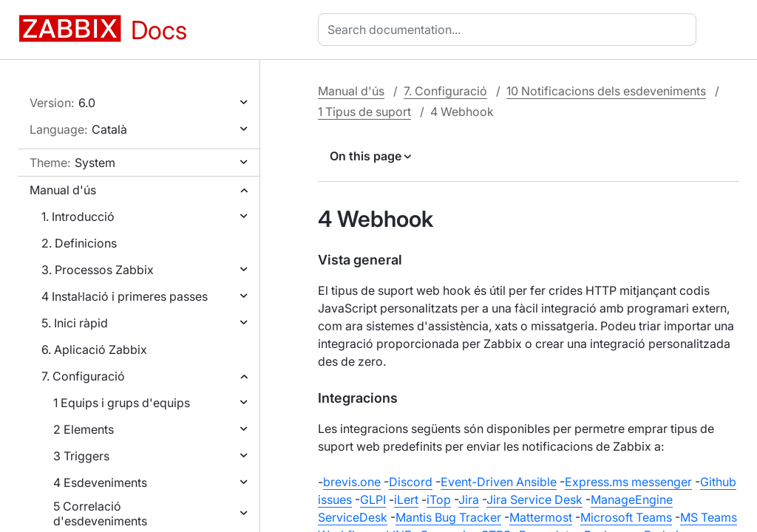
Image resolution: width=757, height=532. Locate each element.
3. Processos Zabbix (98, 270)
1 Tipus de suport (364, 112)
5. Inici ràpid (75, 323)
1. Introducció (78, 216)
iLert (406, 499)
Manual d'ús (63, 190)
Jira (469, 499)
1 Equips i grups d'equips (122, 403)
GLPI (373, 499)
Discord (411, 482)
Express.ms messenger (628, 482)
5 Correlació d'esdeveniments (100, 514)
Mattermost (541, 517)
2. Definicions (79, 243)
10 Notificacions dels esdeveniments (606, 91)
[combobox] (510, 30)
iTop (439, 499)
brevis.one (352, 482)
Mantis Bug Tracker (448, 517)
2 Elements (84, 429)
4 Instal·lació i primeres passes (125, 296)
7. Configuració (83, 376)
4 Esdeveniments (100, 482)
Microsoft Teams (626, 517)
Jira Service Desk (534, 499)
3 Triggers (81, 456)
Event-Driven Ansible (499, 482)
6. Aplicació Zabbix (94, 349)
